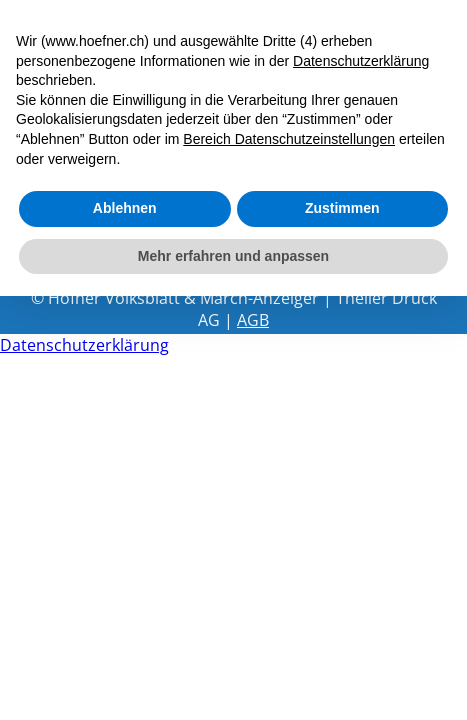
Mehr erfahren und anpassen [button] (233, 256)
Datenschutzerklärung (84, 345)
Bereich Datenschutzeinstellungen (289, 139)
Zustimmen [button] (342, 208)
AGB (253, 320)
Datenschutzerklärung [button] (361, 61)
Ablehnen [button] (125, 208)
